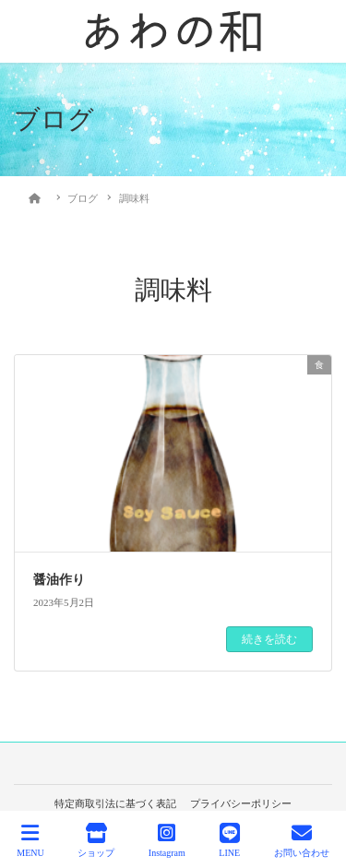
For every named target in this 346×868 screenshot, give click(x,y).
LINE (229, 840)
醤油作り (59, 580)
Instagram (167, 840)
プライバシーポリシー (241, 803)
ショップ (96, 840)
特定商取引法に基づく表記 (115, 803)
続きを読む (269, 639)
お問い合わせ (302, 840)
